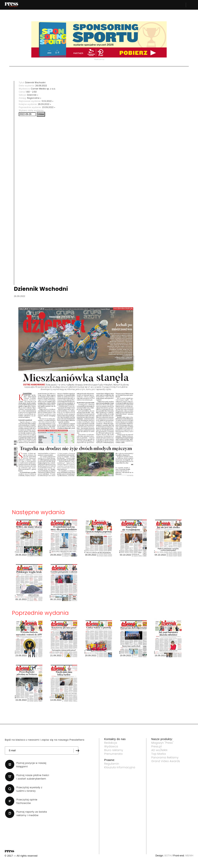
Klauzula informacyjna (120, 767)
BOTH (168, 856)
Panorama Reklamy (165, 757)
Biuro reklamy (114, 750)
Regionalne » (34, 98)
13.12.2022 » (47, 101)
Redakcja (111, 743)
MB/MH (189, 856)
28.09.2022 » (44, 104)
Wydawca (111, 746)
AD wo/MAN (159, 750)
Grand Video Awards (166, 761)
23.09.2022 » (49, 107)
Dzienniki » (33, 95)
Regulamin (112, 764)
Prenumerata (113, 754)
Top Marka (159, 754)
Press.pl (157, 746)
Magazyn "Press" (163, 743)
